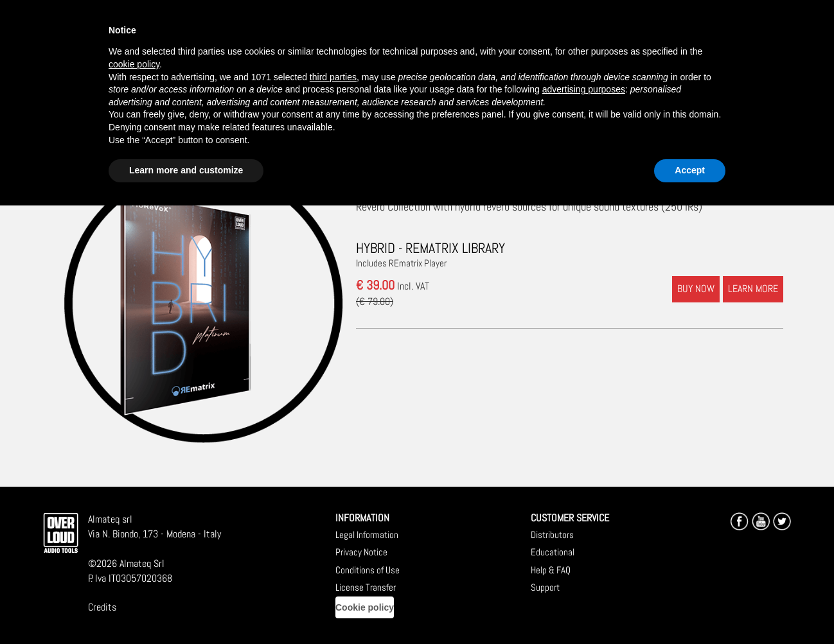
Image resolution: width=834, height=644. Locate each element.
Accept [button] (690, 170)
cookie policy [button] (134, 64)
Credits (102, 607)
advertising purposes (584, 89)
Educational (553, 552)
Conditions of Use (368, 570)
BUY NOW (696, 289)
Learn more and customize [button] (186, 170)
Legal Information (367, 535)
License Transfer (366, 587)
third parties (333, 77)
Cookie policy (365, 607)
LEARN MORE (753, 289)
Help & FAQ (551, 570)
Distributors (552, 535)
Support (545, 587)
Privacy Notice (361, 552)
